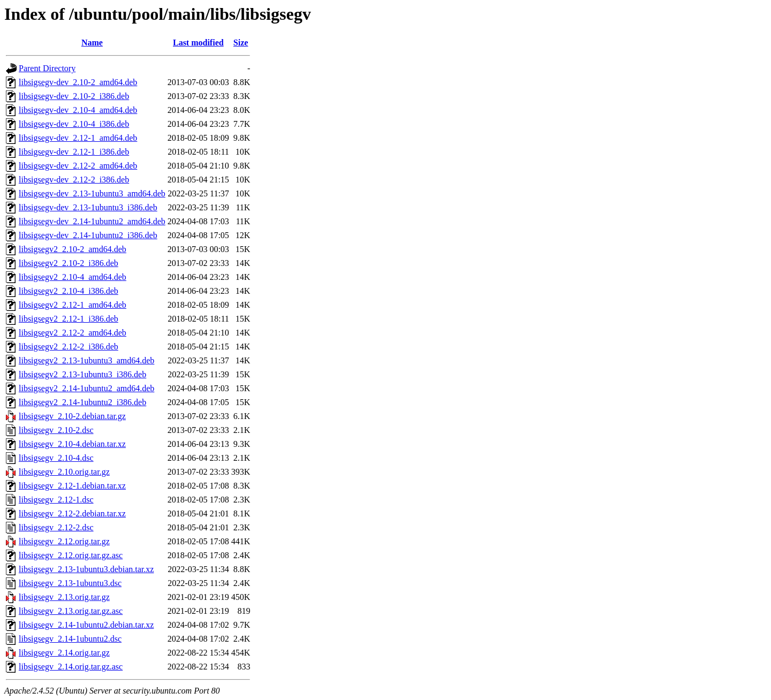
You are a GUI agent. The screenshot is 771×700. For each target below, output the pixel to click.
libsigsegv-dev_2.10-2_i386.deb (74, 96)
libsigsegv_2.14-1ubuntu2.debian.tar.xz (86, 625)
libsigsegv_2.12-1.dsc (56, 500)
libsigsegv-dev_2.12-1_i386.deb (74, 152)
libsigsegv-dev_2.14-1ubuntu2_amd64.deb (92, 221)
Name (92, 43)
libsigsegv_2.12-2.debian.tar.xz (72, 513)
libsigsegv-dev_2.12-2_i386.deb (74, 180)
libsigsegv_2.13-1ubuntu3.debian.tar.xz (86, 569)
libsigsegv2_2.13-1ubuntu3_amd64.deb (86, 360)
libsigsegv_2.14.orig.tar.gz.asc (71, 667)
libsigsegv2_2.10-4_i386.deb (69, 291)
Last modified (198, 43)
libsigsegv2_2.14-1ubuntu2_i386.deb (82, 402)
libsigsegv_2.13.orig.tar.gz (64, 597)
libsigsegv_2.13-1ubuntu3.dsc (70, 583)
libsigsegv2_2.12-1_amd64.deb (73, 305)
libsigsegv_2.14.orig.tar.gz (64, 653)
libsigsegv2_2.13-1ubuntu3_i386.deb (82, 374)
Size (241, 43)
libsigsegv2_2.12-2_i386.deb (69, 347)
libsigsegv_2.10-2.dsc (56, 430)
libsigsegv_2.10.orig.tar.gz (64, 472)
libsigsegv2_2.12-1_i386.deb (69, 319)
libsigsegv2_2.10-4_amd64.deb (73, 277)
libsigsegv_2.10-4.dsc (56, 458)
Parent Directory (47, 68)
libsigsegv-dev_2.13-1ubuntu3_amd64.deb (92, 193)
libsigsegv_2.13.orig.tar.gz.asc (71, 611)
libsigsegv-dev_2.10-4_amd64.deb (78, 110)
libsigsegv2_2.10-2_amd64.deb (73, 249)
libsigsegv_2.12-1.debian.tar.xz (72, 486)
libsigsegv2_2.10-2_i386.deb (69, 263)
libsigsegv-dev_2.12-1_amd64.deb (78, 138)
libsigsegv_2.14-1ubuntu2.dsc (70, 639)
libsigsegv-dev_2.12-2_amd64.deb (78, 166)
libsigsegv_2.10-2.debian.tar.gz (72, 416)
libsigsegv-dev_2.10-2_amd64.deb (78, 82)
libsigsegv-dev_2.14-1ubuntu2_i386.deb (88, 235)
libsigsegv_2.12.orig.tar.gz (64, 541)
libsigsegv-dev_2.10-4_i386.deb (74, 124)
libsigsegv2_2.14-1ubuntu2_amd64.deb (86, 388)
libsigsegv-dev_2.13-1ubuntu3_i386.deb (88, 207)
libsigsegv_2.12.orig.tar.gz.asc (71, 555)
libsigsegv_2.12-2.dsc (56, 527)
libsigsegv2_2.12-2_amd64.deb (73, 333)
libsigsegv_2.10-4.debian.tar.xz (72, 444)
